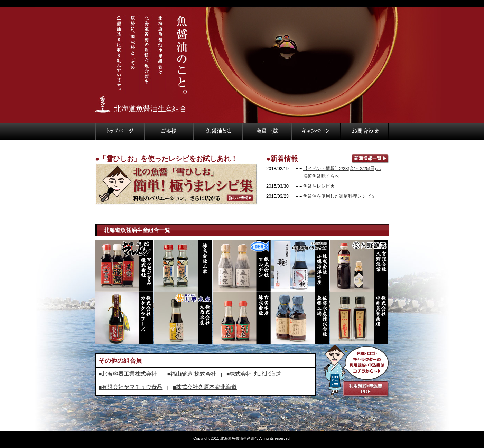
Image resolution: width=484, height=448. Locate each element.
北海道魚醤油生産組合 (150, 109)
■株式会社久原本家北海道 (205, 387)
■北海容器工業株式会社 (128, 374)
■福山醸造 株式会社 (192, 374)
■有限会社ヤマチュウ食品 (131, 387)
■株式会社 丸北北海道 (254, 374)
